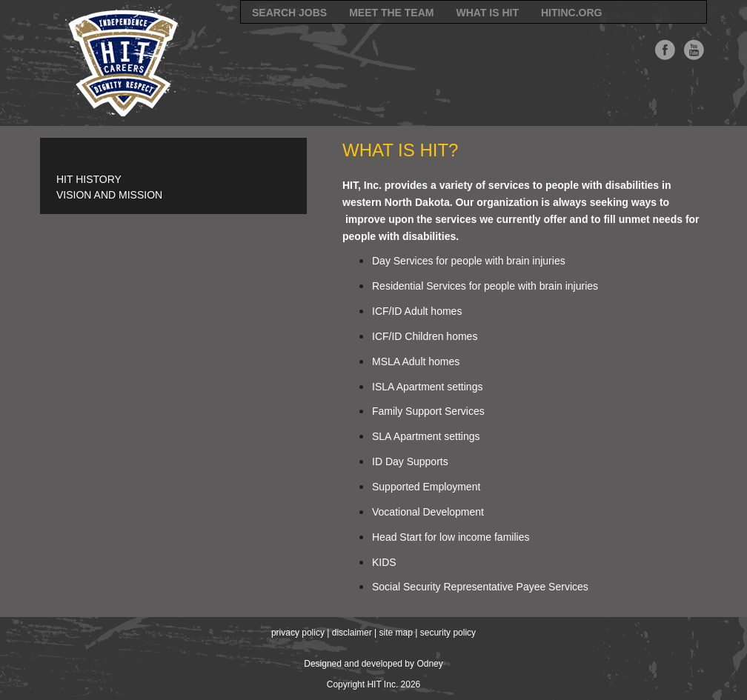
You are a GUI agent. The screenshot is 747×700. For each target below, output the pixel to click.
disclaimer (352, 633)
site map (396, 633)
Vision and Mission (109, 195)
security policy (448, 633)
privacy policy (298, 633)
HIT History (89, 179)
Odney (429, 664)
